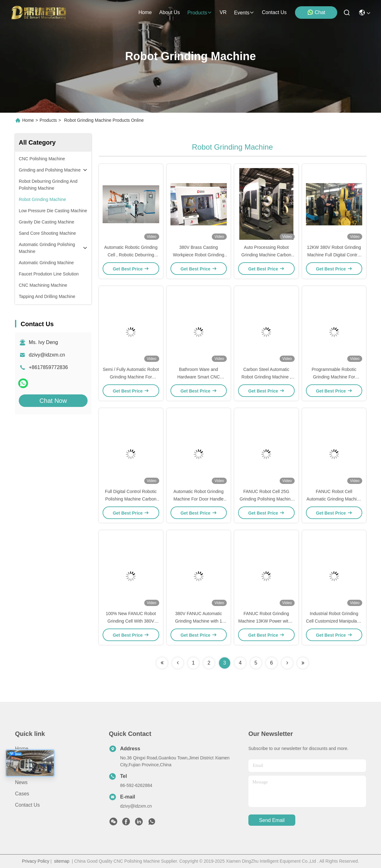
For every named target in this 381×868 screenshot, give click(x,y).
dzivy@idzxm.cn (47, 355)
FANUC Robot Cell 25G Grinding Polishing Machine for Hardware (266, 499)
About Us (25, 760)
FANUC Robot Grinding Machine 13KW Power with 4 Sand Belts (266, 621)
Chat (316, 12)
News (21, 782)
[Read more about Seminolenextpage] (162, 663)
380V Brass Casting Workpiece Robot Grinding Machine (199, 255)
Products (48, 120)
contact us (274, 12)
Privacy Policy (36, 861)
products (200, 13)
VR (223, 12)
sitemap (62, 861)
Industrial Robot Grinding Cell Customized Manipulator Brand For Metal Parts (334, 621)
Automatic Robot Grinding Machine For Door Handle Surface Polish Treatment (199, 499)
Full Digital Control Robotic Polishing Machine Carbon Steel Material (131, 499)
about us (170, 12)
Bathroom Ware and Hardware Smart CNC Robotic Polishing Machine (198, 377)
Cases (22, 794)
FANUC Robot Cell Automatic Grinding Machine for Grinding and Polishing (334, 499)
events (244, 13)
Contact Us (27, 805)
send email (272, 820)
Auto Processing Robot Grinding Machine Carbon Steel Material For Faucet (266, 255)
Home (145, 12)
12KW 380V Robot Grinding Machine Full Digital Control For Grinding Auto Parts (334, 255)
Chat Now (53, 401)
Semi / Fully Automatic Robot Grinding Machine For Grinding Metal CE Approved (131, 377)
